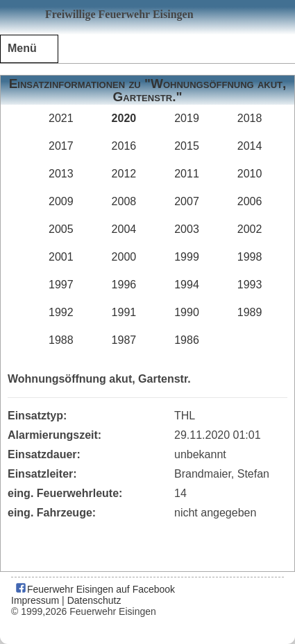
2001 (61, 257)
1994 (187, 285)
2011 (187, 174)
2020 (124, 118)
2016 (124, 146)
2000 (124, 257)
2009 (61, 201)
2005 (61, 229)
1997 (61, 285)
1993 (250, 285)
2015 (187, 146)
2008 (124, 201)
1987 (124, 340)
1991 (124, 312)
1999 (187, 257)
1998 (250, 257)
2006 (250, 201)
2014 (250, 146)
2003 (187, 229)
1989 (250, 312)
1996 (124, 285)
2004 (124, 229)
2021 (61, 118)
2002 (250, 229)
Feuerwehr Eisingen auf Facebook (95, 589)
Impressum (35, 600)
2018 (250, 118)
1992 (61, 312)
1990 (187, 312)
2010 (250, 174)
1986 (187, 340)
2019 (187, 118)
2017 (61, 146)
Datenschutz (94, 600)
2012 (124, 174)
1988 (61, 340)
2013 (61, 174)
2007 (187, 201)
